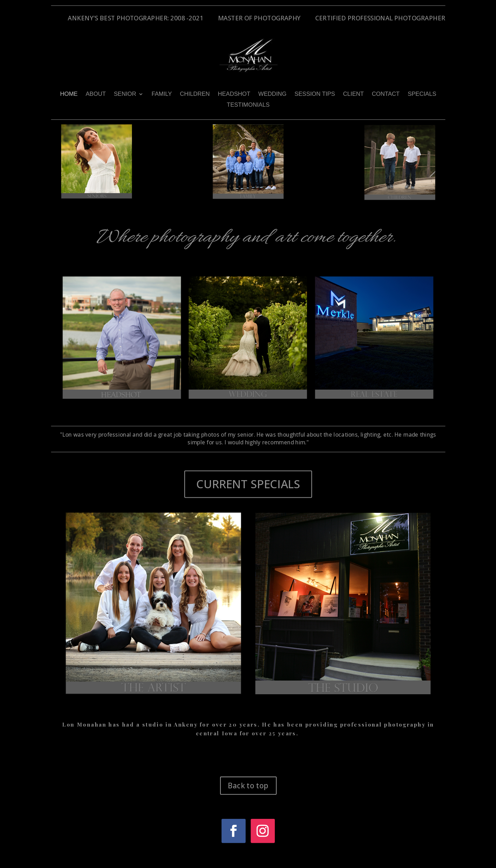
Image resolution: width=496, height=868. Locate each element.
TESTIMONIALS (248, 105)
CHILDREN (195, 94)
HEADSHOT (234, 94)
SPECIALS (422, 94)
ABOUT (95, 94)
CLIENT (353, 94)
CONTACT (386, 94)
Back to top (248, 785)
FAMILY (161, 94)
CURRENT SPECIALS (248, 484)
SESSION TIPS (315, 94)
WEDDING (272, 94)
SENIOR (125, 94)
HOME (69, 94)
